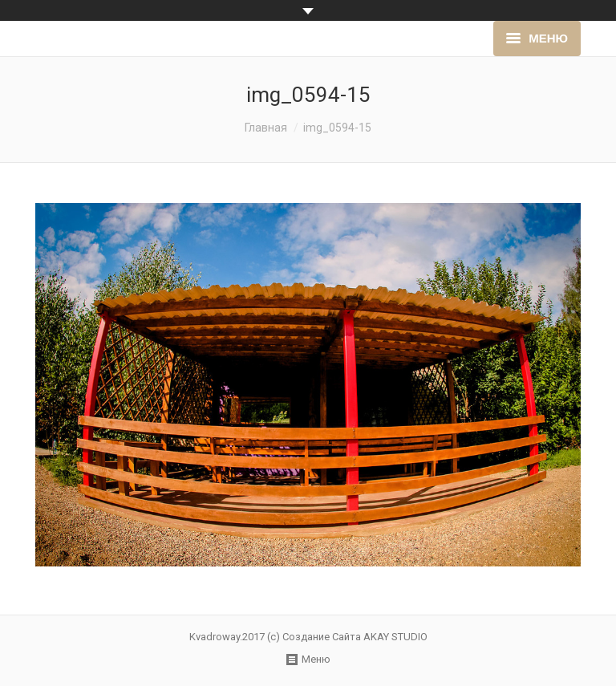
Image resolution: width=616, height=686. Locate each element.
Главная (266, 128)
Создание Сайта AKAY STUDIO (355, 637)
